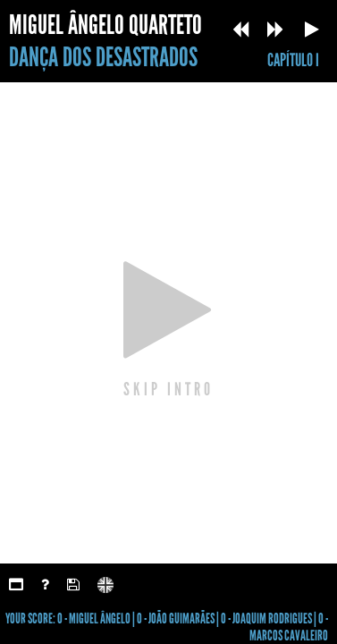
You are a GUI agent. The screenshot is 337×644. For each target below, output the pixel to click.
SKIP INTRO (168, 388)
